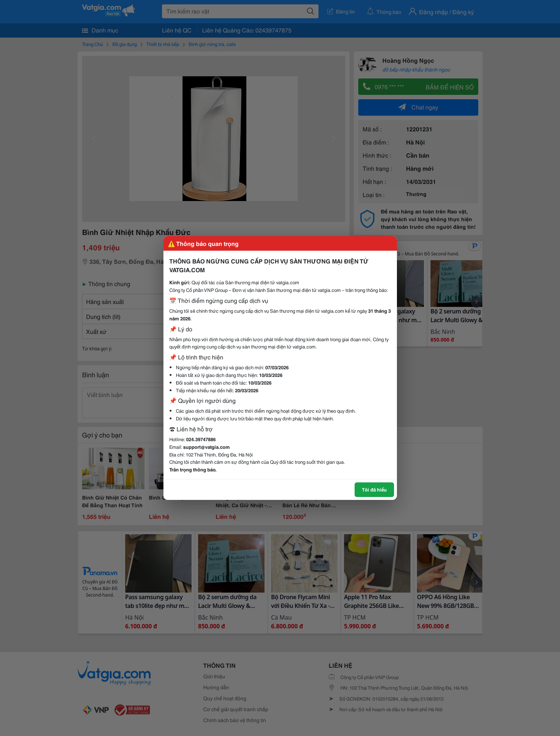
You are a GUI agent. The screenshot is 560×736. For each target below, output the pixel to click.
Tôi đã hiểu (374, 489)
